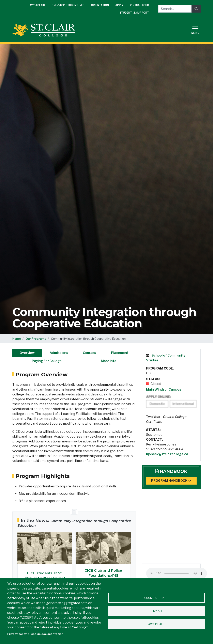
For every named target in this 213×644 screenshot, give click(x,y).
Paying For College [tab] (47, 361)
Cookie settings (156, 598)
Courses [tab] (89, 353)
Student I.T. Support (134, 13)
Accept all (156, 624)
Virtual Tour (139, 5)
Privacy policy (17, 634)
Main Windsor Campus (164, 389)
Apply (119, 5)
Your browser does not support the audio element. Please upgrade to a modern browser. (177, 573)
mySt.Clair (37, 5)
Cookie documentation (47, 634)
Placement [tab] (120, 353)
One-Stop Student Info (68, 5)
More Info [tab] (109, 361)
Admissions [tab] (59, 353)
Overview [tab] (27, 353)
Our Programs (36, 339)
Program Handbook (171, 481)
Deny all (156, 611)
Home (17, 339)
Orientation (100, 5)
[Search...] (175, 9)
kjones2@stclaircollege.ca (167, 454)
